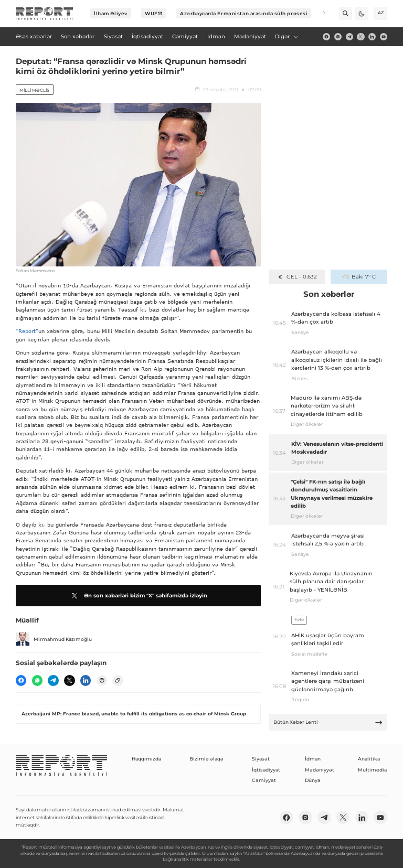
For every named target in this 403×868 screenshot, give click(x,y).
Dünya (312, 780)
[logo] (45, 14)
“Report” (27, 331)
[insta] (338, 37)
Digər (287, 36)
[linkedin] (372, 37)
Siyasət (261, 759)
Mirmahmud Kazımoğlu (54, 639)
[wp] (37, 680)
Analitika (369, 759)
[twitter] (360, 37)
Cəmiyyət (264, 780)
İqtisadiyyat (266, 770)
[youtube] (384, 37)
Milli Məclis (34, 90)
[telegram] (349, 37)
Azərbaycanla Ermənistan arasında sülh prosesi (244, 13)
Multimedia (372, 770)
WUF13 (154, 13)
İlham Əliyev (111, 13)
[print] (102, 680)
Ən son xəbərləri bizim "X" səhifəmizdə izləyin (138, 596)
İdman (313, 759)
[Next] (319, 13)
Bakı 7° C (359, 277)
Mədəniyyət (320, 770)
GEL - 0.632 (297, 277)
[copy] (118, 680)
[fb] (326, 37)
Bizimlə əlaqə (206, 759)
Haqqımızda (146, 759)
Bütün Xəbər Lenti (328, 722)
